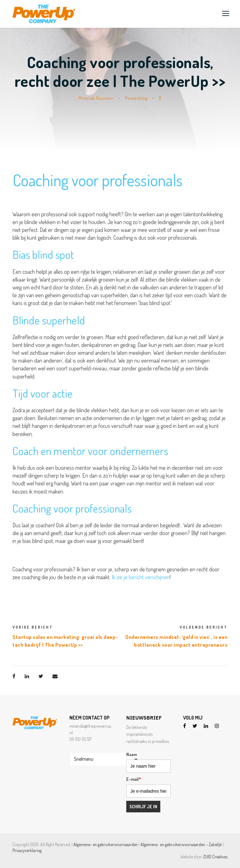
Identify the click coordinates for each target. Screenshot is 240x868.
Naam (132, 754)
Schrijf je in (143, 807)
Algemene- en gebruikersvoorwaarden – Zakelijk (181, 844)
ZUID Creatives (215, 857)
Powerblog (136, 98)
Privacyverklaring (27, 850)
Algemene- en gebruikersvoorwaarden (106, 844)
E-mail (134, 779)
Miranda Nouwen (96, 98)
